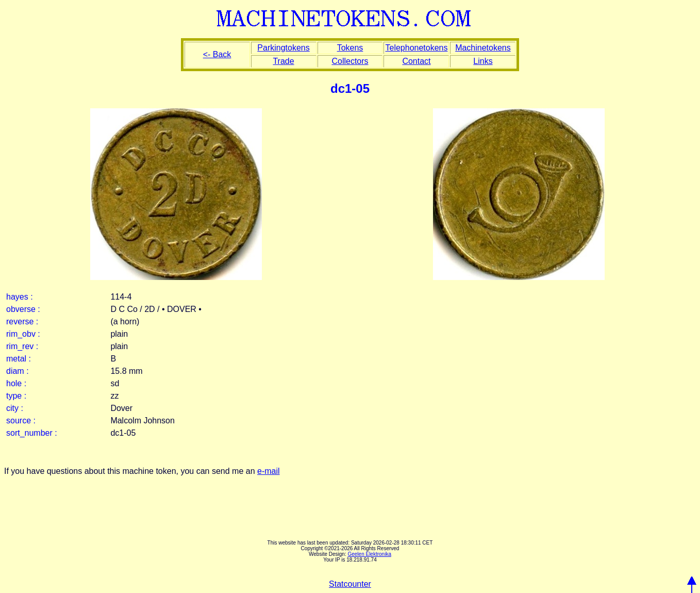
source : (21, 421)
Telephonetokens (416, 48)
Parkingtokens (283, 48)
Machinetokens (483, 48)
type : (16, 396)
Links (483, 61)
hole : (16, 383)
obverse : (23, 309)
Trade (283, 61)
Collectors (350, 61)
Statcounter (350, 584)
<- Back (217, 54)
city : (15, 408)
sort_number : (32, 433)
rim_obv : (23, 334)
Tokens (350, 48)
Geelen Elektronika (369, 554)
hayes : (20, 297)
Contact (416, 61)
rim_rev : (22, 346)
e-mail (269, 471)
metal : (19, 359)
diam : (18, 371)
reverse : (22, 322)
